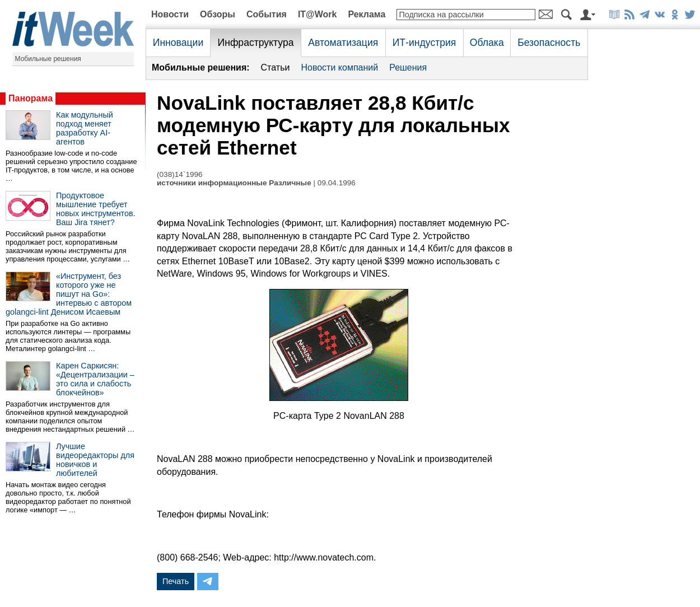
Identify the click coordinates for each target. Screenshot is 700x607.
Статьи (276, 67)
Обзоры (218, 14)
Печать (176, 581)
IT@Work (318, 14)
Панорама (31, 98)
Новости (170, 14)
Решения (408, 67)
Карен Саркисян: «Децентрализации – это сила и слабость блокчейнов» (95, 379)
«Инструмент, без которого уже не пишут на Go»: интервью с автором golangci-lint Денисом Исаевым (69, 294)
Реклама (367, 14)
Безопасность (549, 43)
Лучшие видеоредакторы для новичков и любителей (95, 460)
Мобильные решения (48, 59)
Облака (487, 43)
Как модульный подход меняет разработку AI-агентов (85, 128)
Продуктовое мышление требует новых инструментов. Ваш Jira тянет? (96, 209)
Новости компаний (339, 67)
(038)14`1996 (180, 174)
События (267, 14)
